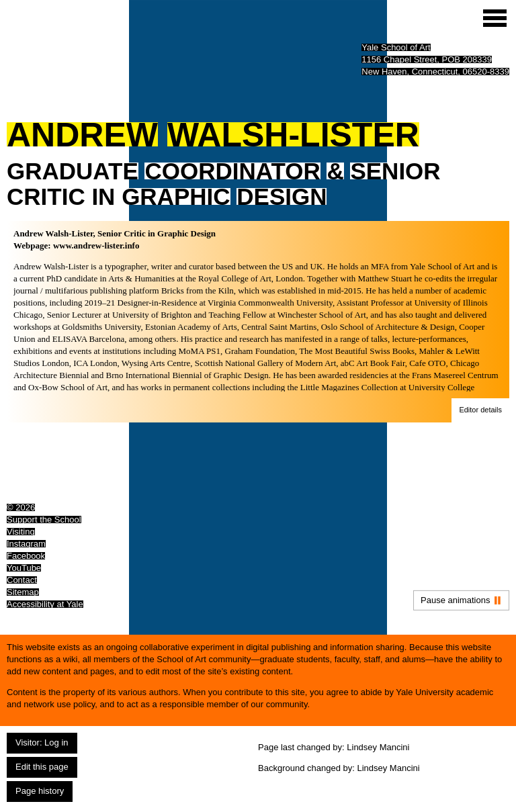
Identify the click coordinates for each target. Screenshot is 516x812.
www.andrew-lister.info (96, 245)
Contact (22, 580)
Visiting (21, 532)
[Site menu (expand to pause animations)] (495, 18)
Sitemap (23, 592)
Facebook (26, 556)
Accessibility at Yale (45, 604)
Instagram (26, 544)
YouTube (24, 568)
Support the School (44, 520)
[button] (480, 410)
